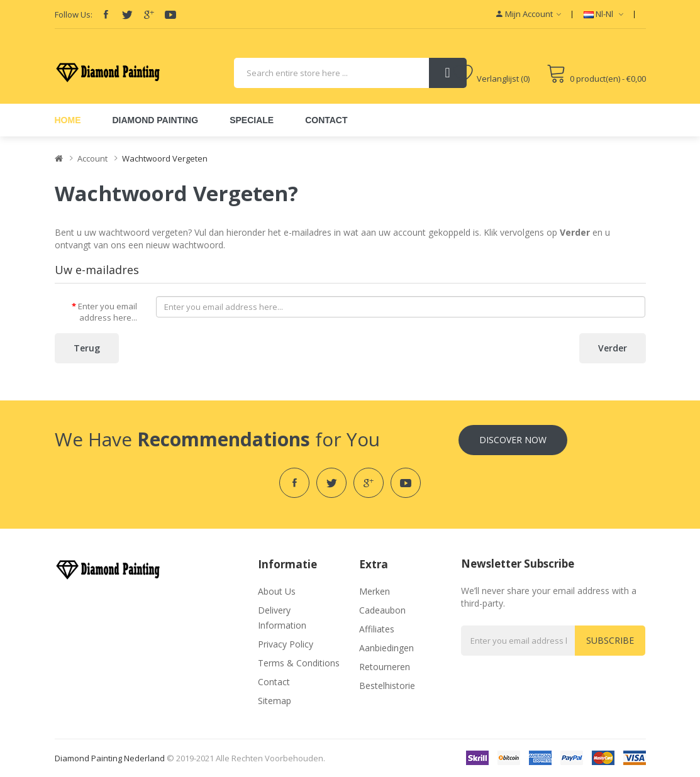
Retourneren (385, 667)
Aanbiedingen (386, 648)
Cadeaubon (382, 610)
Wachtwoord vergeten (165, 158)
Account (92, 158)
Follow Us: (74, 14)
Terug (87, 348)
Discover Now (513, 440)
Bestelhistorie (387, 686)
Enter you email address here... (108, 312)
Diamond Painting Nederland (110, 758)
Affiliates (377, 629)
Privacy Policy (286, 644)
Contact (274, 682)
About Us (277, 591)
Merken (375, 591)
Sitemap (275, 701)
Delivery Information (282, 618)
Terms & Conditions (299, 663)
